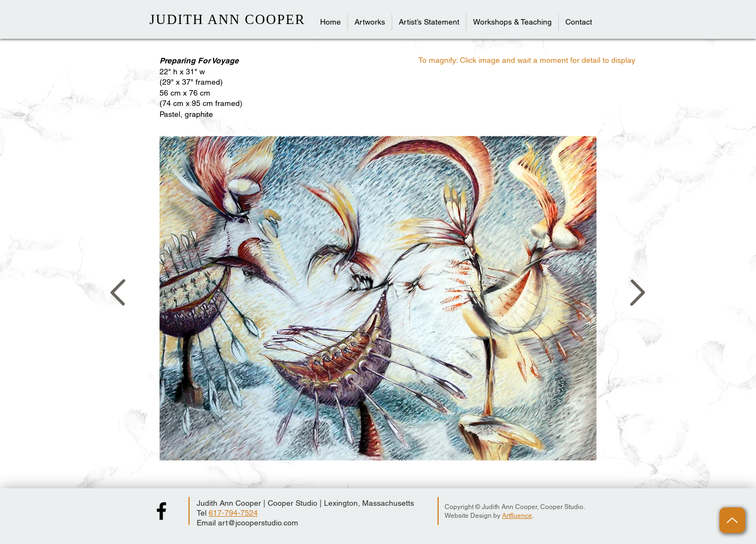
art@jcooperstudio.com (258, 523)
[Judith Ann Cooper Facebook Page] (161, 511)
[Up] (732, 520)
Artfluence (517, 516)
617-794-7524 (233, 513)
